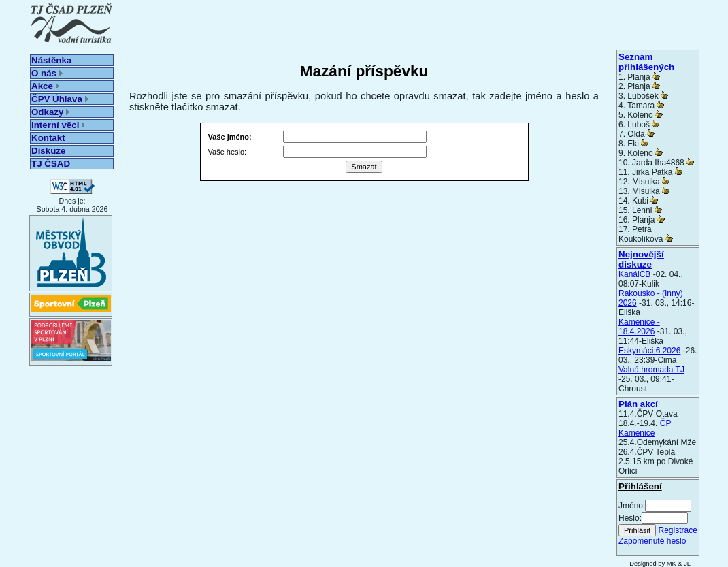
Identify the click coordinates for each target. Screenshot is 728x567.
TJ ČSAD (51, 164)
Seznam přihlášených (646, 62)
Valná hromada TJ (651, 370)
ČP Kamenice (645, 428)
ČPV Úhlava (60, 99)
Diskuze (48, 151)
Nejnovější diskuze (641, 259)
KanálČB (634, 274)
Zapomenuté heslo (652, 541)
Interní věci (58, 125)
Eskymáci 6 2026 (649, 351)
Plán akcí (638, 404)
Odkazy (50, 112)
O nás (47, 73)
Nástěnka (51, 60)
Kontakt (48, 138)
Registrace (677, 530)
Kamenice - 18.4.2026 (639, 327)
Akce (45, 86)
